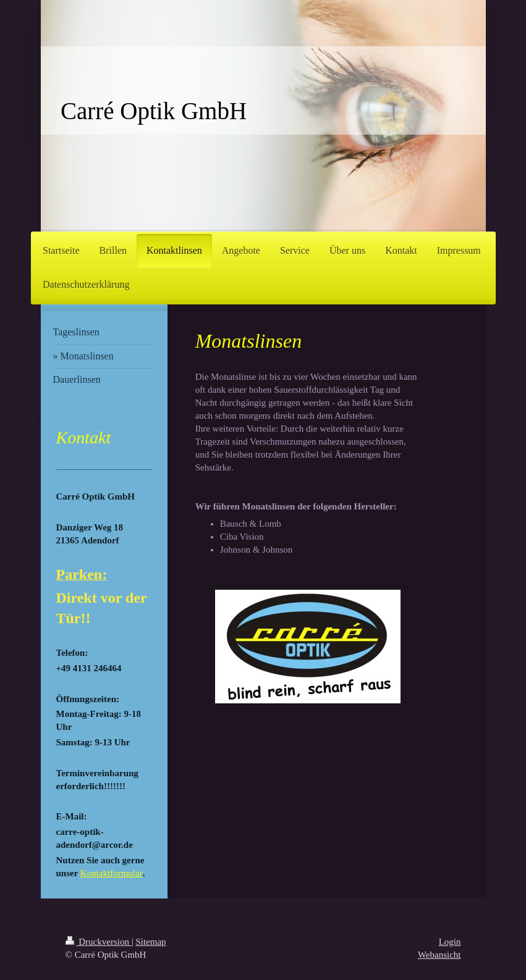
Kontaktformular (112, 873)
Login (450, 942)
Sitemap (151, 942)
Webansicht (439, 955)
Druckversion (99, 942)
